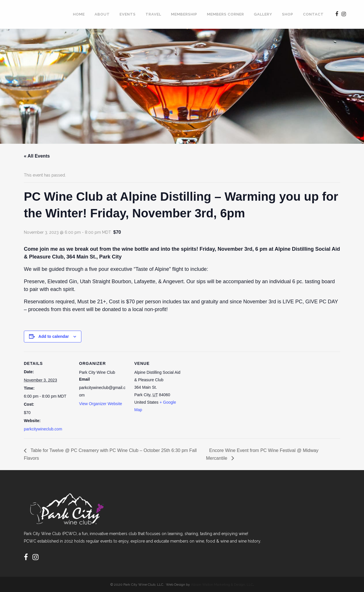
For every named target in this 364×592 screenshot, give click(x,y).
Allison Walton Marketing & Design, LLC (222, 585)
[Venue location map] (220, 391)
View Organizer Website (101, 404)
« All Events (37, 156)
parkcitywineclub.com (43, 429)
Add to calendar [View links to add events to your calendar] (54, 336)
